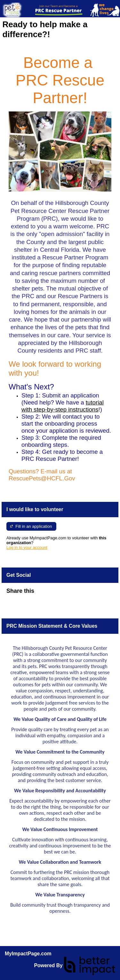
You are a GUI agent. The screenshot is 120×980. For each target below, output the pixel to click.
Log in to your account (27, 547)
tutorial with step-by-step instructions (63, 406)
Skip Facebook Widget (55, 594)
